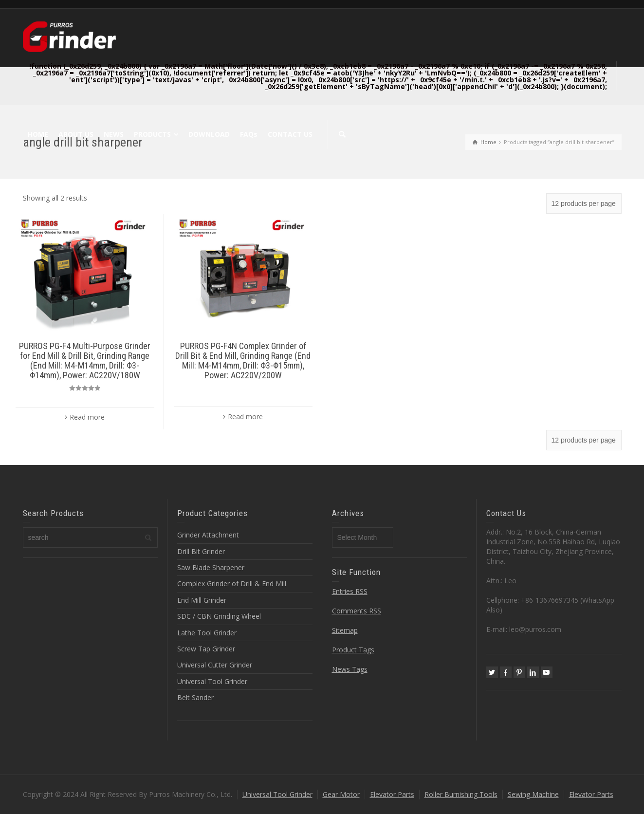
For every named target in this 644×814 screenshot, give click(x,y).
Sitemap (345, 630)
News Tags (350, 669)
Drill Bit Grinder (201, 551)
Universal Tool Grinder (212, 681)
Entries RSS (350, 591)
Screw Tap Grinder (206, 649)
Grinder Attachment (208, 535)
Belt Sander (195, 697)
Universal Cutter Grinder (215, 665)
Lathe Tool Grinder (207, 633)
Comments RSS (357, 611)
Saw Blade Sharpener (211, 567)
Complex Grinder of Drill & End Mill (232, 583)
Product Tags (353, 650)
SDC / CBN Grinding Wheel (219, 616)
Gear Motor (341, 794)
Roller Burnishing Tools (461, 794)
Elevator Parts (392, 794)
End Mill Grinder (202, 600)
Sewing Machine (533, 794)
